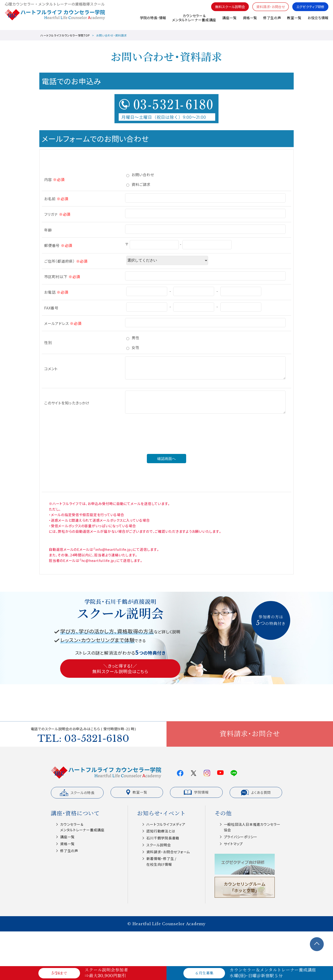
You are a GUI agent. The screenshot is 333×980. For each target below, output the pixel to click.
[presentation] (166, 441)
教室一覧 (294, 21)
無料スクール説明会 (225, 9)
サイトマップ (233, 844)
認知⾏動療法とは (161, 831)
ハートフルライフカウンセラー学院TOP (65, 35)
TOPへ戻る (317, 944)
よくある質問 (256, 792)
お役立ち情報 (318, 21)
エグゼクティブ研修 (309, 9)
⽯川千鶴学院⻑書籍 (163, 838)
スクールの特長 (77, 793)
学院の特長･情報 (153, 21)
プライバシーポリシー (241, 837)
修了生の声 (272, 21)
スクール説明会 (159, 845)
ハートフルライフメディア (166, 824)
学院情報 (196, 792)
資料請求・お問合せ (268, 9)
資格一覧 (250, 21)
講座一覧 (229, 21)
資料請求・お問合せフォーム (168, 852)
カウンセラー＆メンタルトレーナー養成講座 (194, 21)
